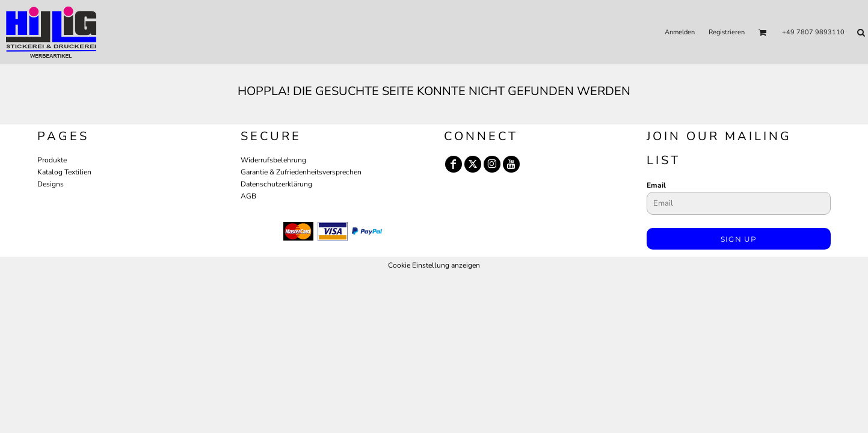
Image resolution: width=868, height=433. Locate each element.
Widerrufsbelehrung (273, 160)
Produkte (52, 160)
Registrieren (727, 32)
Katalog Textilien (64, 172)
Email (656, 185)
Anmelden (680, 32)
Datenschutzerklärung (276, 184)
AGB (248, 196)
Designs (51, 184)
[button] (763, 32)
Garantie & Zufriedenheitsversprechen (301, 172)
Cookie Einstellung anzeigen (434, 265)
